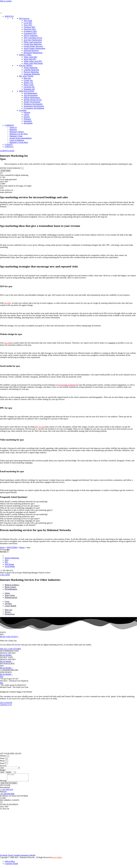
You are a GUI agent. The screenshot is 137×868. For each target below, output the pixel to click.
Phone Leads (29, 85)
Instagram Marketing (32, 74)
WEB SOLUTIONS (27, 91)
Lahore (26, 115)
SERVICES (9, 16)
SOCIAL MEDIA (26, 65)
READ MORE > (6, 662)
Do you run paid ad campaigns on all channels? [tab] (18, 512)
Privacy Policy (57, 859)
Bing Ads (27, 78)
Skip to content (6, 1)
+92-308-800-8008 (7, 795)
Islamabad (28, 121)
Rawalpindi (28, 123)
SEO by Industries (31, 36)
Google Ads (28, 80)
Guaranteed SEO (30, 33)
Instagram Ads (29, 89)
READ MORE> (6, 655)
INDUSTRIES (12, 547)
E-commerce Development (34, 108)
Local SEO (28, 23)
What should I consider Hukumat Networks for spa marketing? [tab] (24, 502)
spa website (9, 343)
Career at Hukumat (17, 140)
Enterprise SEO (30, 29)
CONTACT (9, 147)
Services (3, 766)
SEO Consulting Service (33, 38)
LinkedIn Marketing (31, 70)
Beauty (22, 547)
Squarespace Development (34, 106)
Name (2, 758)
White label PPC (30, 59)
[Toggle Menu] (1, 13)
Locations (23, 110)
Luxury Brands (10, 606)
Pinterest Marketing (31, 72)
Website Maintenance (32, 98)
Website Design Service (33, 100)
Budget (3, 770)
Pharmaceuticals (11, 597)
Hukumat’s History (17, 132)
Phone (3, 761)
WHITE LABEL (25, 55)
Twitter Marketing (31, 68)
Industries (13, 130)
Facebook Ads (29, 87)
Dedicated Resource (31, 51)
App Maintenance (30, 93)
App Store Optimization (33, 40)
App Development (31, 95)
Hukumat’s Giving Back (19, 142)
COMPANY (9, 125)
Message (4, 782)
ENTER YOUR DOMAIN (10, 168)
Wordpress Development (33, 104)
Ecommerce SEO (30, 31)
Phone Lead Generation (33, 42)
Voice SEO (28, 25)
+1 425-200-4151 (7, 791)
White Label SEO (30, 57)
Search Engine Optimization (34, 48)
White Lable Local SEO (33, 61)
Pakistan (27, 112)
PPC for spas (40, 427)
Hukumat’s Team (16, 136)
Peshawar (27, 119)
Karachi (27, 117)
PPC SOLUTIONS (26, 76)
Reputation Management (33, 53)
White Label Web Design (33, 63)
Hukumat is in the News (19, 134)
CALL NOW (5, 575)
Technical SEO (29, 27)
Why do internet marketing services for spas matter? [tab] (20, 506)
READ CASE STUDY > (9, 637)
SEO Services (24, 18)
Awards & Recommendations (21, 138)
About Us (13, 127)
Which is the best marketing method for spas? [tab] (17, 504)
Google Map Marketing (33, 44)
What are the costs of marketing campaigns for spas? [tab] (20, 508)
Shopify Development (32, 102)
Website (3, 756)
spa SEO (7, 303)
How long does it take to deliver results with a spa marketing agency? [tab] (26, 510)
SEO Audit (28, 21)
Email (2, 763)
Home (2, 547)
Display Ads (28, 83)
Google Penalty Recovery (33, 46)
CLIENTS (9, 145)
